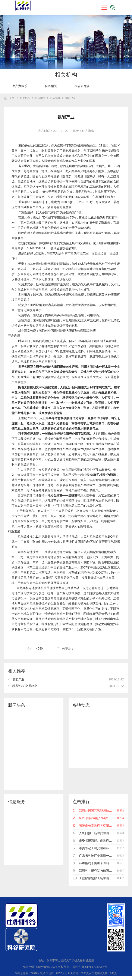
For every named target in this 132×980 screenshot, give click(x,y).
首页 (12, 98)
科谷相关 (51, 86)
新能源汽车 (95, 578)
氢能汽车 (68, 629)
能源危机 (59, 187)
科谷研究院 (82, 86)
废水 (32, 506)
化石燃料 (83, 181)
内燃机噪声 (53, 315)
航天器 (31, 501)
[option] (20, 86)
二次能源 (95, 187)
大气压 (40, 207)
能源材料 (23, 289)
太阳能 (91, 367)
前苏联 (22, 444)
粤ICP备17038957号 (94, 967)
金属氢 (67, 207)
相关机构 (25, 98)
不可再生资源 (29, 171)
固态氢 (67, 289)
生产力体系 (20, 86)
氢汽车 (70, 356)
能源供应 (52, 578)
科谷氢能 (55, 98)
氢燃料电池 (97, 356)
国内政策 (70, 98)
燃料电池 (29, 588)
